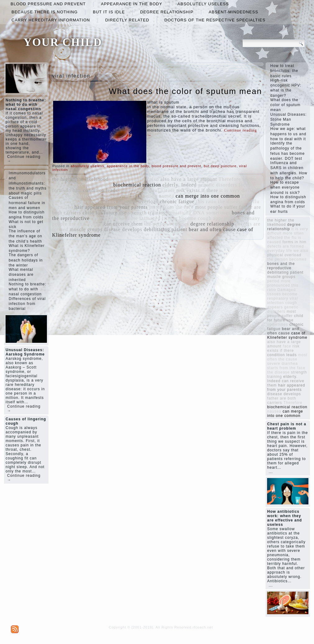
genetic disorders (218, 185)
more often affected (75, 196)
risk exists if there (197, 190)
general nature (159, 190)
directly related (127, 20)
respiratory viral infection (128, 196)
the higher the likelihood (80, 179)
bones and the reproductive (281, 266)
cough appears (214, 218)
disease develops (123, 229)
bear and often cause (212, 229)
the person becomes (166, 224)
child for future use (105, 213)
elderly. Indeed (180, 185)
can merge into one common (208, 196)
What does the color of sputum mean (185, 91)
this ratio (206, 201)
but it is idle (109, 12)
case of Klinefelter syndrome (287, 335)
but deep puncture (220, 166)
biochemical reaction (137, 185)
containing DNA (186, 213)
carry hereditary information (51, 20)
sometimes (218, 213)
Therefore (230, 179)
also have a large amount (189, 179)
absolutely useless (203, 4)
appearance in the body (132, 4)
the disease (231, 201)
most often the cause (114, 218)
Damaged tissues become (168, 218)
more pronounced (92, 185)
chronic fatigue (177, 201)
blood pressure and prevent (48, 4)
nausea (166, 196)
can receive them (123, 224)
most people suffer (216, 207)
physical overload (138, 201)
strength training (147, 213)
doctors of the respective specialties (215, 20)
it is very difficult (240, 190)
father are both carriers (282, 400)
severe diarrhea (282, 364)
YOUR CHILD (63, 42)
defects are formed (285, 246)
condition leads (100, 190)
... (271, 472)
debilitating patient (166, 229)
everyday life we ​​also (134, 179)
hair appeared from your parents (111, 207)
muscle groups (86, 229)
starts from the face (171, 207)
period (239, 218)
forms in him (67, 190)
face (243, 185)
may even (130, 190)
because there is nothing (45, 12)
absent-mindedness (233, 12)
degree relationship (167, 12)
